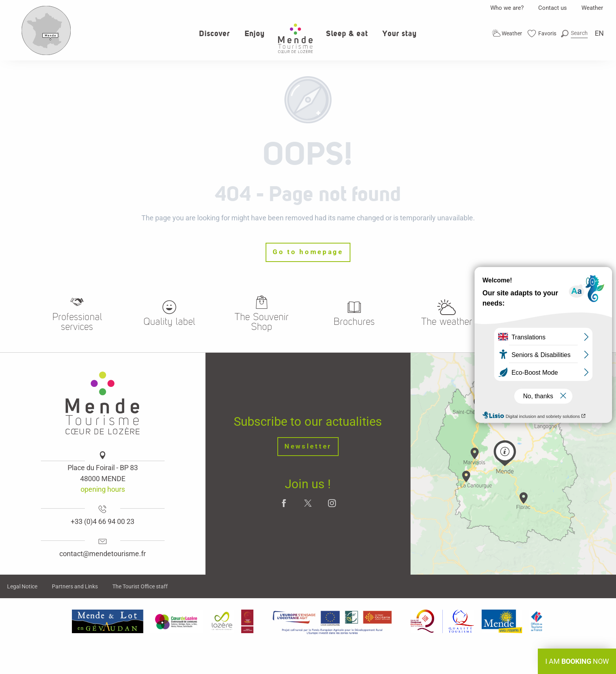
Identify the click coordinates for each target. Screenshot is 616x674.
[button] (574, 33)
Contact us (553, 8)
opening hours (103, 489)
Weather (592, 8)
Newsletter (308, 446)
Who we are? (507, 8)
